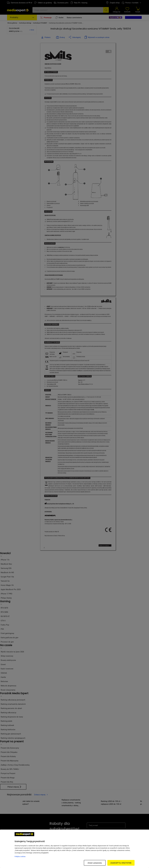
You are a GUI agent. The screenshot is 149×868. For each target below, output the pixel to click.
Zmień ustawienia (95, 863)
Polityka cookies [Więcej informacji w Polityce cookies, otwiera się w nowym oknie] (20, 856)
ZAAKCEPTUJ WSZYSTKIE (121, 863)
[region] (74, 849)
